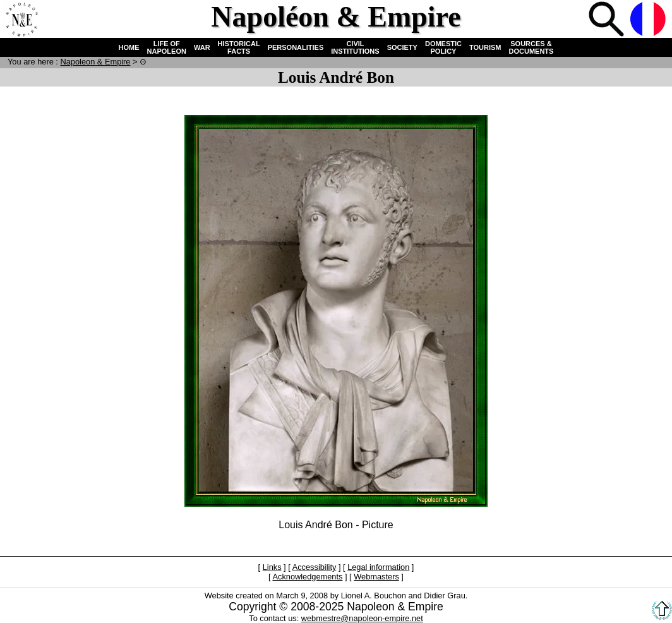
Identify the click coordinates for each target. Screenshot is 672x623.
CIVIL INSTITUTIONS (355, 47)
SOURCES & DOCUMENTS (531, 47)
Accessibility (315, 567)
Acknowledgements (307, 577)
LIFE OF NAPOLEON (167, 47)
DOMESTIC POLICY (443, 47)
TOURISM (485, 47)
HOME (129, 47)
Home (21, 20)
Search (608, 20)
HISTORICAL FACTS (239, 47)
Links (272, 567)
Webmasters (376, 577)
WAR (202, 47)
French (649, 20)
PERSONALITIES (296, 47)
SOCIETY (402, 47)
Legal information (378, 567)
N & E (95, 62)
